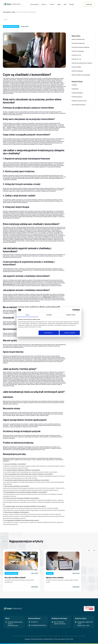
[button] (11, 26)
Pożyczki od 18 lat (76, 55)
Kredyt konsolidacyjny (77, 71)
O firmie (52, 4)
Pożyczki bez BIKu (76, 67)
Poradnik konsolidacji (77, 93)
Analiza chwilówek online (78, 39)
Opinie (59, 4)
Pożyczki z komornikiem (78, 51)
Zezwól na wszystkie (70, 333)
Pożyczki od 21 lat (76, 59)
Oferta (44, 4)
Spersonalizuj (49, 333)
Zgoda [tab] (27, 315)
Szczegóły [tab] (49, 315)
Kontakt (71, 4)
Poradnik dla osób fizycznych (79, 101)
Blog (65, 4)
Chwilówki (74, 85)
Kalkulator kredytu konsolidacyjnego (81, 75)
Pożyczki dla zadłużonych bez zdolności (82, 63)
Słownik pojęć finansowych (79, 105)
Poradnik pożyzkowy (77, 97)
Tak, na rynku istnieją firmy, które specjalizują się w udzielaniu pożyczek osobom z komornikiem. (34, 471)
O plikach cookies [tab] (71, 315)
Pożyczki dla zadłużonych (78, 43)
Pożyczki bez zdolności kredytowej (80, 47)
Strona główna (35, 4)
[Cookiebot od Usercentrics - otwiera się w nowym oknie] (74, 310)
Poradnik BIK (75, 89)
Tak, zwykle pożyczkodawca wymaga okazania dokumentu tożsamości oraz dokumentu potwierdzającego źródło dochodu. (34, 482)
